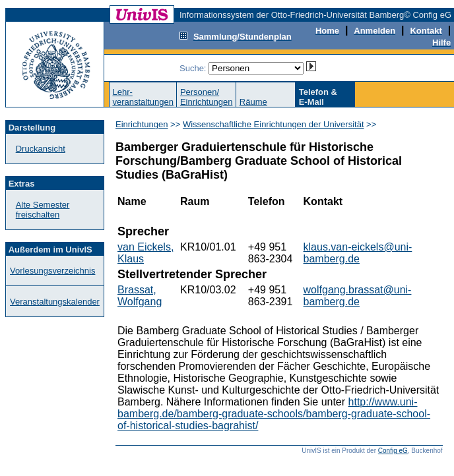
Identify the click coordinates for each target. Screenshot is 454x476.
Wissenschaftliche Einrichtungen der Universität (274, 124)
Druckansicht (41, 149)
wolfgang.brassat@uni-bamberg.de (358, 296)
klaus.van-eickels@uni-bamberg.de (358, 253)
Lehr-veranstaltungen (143, 97)
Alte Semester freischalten (43, 210)
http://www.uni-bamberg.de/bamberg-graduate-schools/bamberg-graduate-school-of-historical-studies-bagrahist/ (274, 414)
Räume (253, 102)
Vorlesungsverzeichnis (52, 271)
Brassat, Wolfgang (140, 296)
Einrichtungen (142, 124)
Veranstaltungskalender (55, 302)
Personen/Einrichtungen (207, 97)
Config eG (393, 451)
